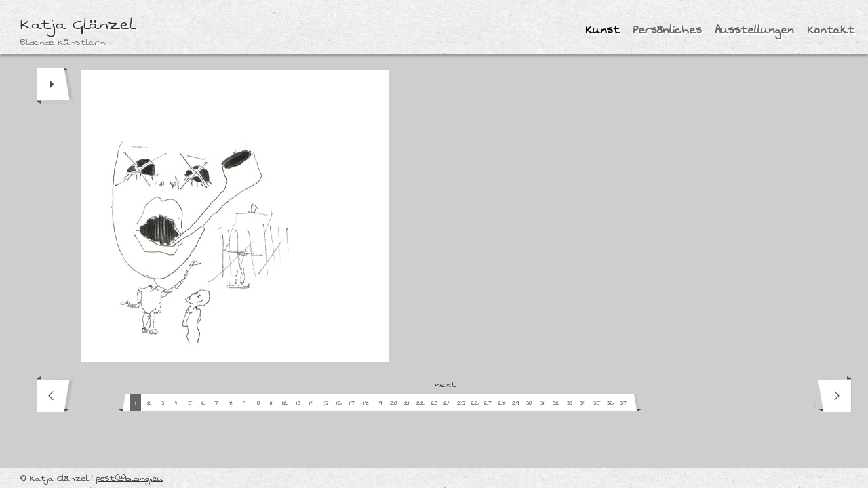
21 (407, 403)
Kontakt (831, 30)
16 (339, 403)
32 (556, 403)
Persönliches (668, 30)
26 (475, 403)
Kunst (603, 30)
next (833, 394)
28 (502, 403)
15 (326, 403)
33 (570, 403)
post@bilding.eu (130, 478)
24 (448, 403)
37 (624, 403)
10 (258, 403)
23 (434, 403)
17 (353, 403)
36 (610, 403)
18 (366, 403)
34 (583, 403)
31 (542, 403)
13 (298, 403)
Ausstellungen (755, 30)
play (56, 86)
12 (285, 403)
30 (529, 403)
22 (420, 403)
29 (516, 403)
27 (488, 403)
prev (56, 394)
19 (380, 403)
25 (461, 403)
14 (312, 403)
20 (393, 403)
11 (271, 403)
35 (597, 403)
